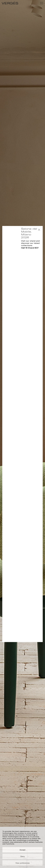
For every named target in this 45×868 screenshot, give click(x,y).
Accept (22, 850)
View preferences (23, 863)
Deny (23, 856)
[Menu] (42, 3)
